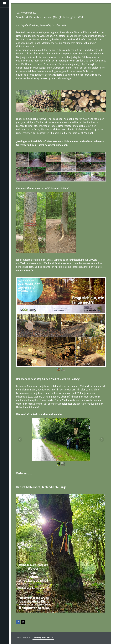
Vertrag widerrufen (43, 638)
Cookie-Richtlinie (23, 638)
